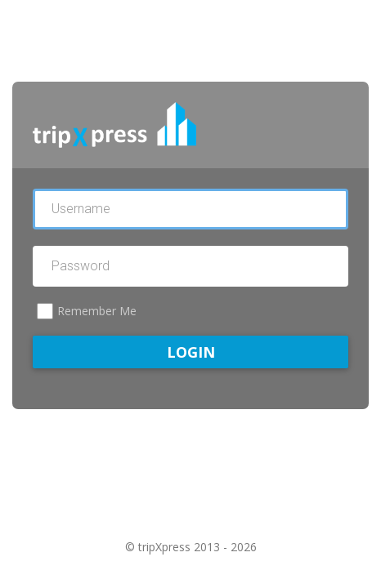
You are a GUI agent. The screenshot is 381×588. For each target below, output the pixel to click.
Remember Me (97, 311)
